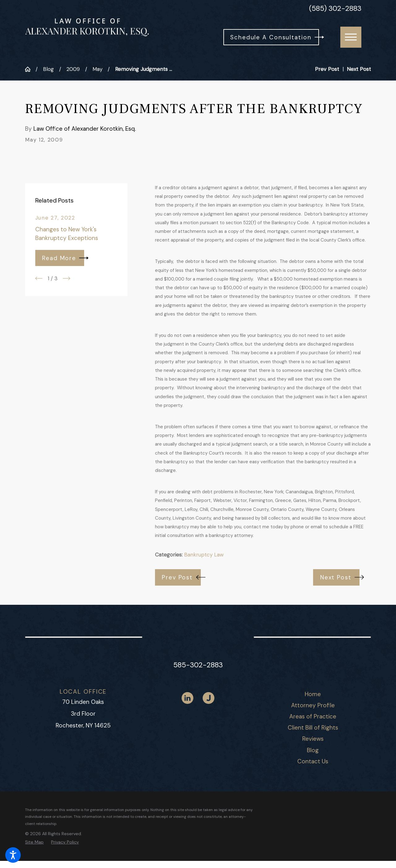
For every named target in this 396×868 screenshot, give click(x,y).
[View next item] (67, 278)
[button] (13, 855)
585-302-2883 (198, 665)
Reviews (313, 739)
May (97, 69)
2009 (73, 69)
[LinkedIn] (187, 698)
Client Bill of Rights (313, 728)
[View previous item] (39, 278)
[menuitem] (313, 694)
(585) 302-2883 (335, 9)
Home (313, 694)
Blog (48, 69)
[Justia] (209, 698)
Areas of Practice (313, 716)
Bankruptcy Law (204, 555)
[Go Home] (30, 69)
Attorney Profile (313, 705)
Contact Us (313, 761)
